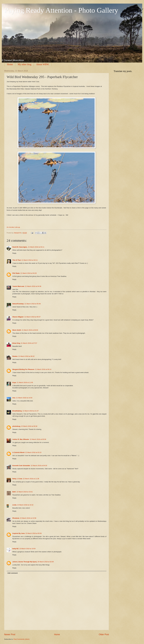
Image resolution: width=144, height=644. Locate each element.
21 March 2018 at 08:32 (26, 356)
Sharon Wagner (18, 317)
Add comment (12, 573)
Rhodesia (16, 518)
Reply (14, 253)
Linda (14, 505)
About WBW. (43, 64)
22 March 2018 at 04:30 (39, 466)
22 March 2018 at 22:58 (28, 518)
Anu (14, 398)
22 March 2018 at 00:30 (29, 426)
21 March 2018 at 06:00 (30, 330)
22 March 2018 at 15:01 (25, 492)
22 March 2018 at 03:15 (33, 452)
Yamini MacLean (18, 286)
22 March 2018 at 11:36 (31, 479)
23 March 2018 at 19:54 (27, 549)
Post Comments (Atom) (22, 639)
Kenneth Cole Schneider (21, 466)
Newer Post (10, 634)
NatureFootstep (18, 304)
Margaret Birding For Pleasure (23, 369)
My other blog (25, 64)
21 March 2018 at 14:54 (24, 398)
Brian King (16, 343)
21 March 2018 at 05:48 (32, 304)
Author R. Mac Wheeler (21, 439)
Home (10, 64)
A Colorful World (18, 452)
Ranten (15, 356)
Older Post (104, 634)
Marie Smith (17, 330)
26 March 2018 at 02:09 (46, 562)
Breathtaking (17, 411)
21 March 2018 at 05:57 (32, 317)
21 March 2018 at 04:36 (33, 286)
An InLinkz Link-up (13, 227)
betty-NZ (15, 549)
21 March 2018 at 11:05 (25, 382)
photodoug (16, 426)
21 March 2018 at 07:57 (29, 343)
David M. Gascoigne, (20, 247)
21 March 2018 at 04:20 (29, 273)
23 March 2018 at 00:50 (34, 533)
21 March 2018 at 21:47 (31, 411)
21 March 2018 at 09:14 (43, 369)
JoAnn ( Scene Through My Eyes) (25, 562)
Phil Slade (16, 273)
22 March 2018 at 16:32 (25, 505)
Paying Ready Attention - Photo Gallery (61, 10)
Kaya (14, 382)
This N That (17, 260)
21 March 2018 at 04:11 (36, 247)
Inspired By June (19, 533)
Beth (14, 492)
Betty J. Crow (17, 479)
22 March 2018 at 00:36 (38, 439)
